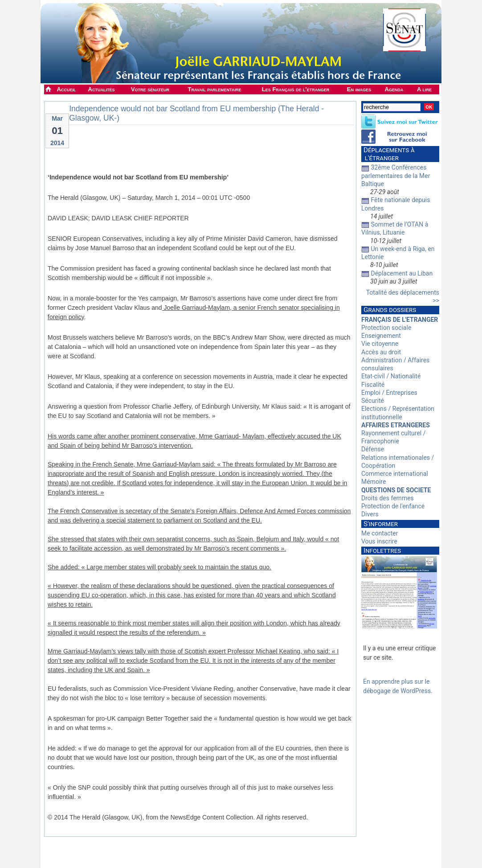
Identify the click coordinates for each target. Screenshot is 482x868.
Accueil (67, 89)
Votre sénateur (150, 89)
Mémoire (374, 482)
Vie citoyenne (380, 344)
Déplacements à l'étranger (388, 154)
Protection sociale (386, 328)
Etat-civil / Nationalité (391, 376)
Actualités (102, 89)
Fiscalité (373, 385)
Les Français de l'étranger (296, 89)
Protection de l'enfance (393, 506)
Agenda (394, 89)
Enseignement (381, 336)
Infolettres (382, 551)
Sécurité (373, 401)
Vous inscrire (379, 541)
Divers (370, 514)
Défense (373, 449)
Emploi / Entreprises (389, 393)
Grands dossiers (390, 310)
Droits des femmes (388, 498)
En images (359, 89)
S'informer (381, 524)
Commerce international (395, 474)
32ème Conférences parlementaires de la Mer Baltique (396, 175)
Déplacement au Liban (402, 273)
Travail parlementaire (215, 89)
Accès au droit (381, 352)
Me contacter (380, 533)
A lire (424, 89)
